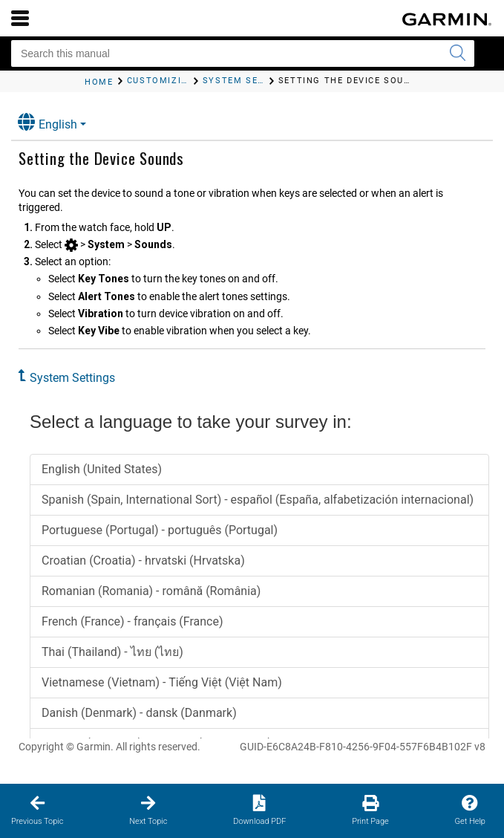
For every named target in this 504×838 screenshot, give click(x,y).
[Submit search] (457, 53)
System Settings (72, 378)
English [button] (48, 122)
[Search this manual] (243, 53)
